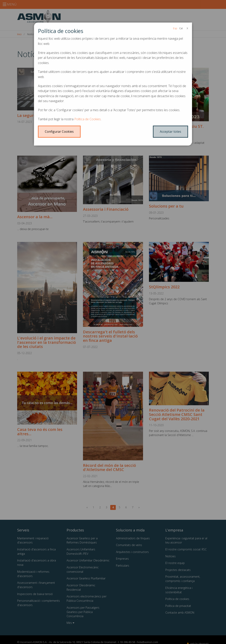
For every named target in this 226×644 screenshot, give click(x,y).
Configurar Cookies (59, 132)
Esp (175, 28)
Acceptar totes (170, 132)
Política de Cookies (88, 119)
